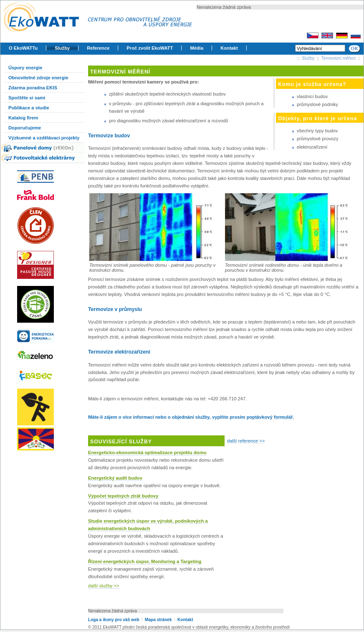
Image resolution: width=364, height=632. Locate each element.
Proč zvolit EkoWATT (150, 48)
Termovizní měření (339, 58)
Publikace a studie (29, 108)
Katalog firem (23, 118)
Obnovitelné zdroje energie (38, 78)
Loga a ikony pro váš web (114, 620)
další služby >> (104, 586)
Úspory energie (25, 68)
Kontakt (229, 48)
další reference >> (246, 441)
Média (197, 48)
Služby (62, 48)
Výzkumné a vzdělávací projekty (44, 138)
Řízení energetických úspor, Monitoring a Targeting (145, 561)
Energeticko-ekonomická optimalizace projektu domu (147, 453)
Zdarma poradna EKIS (33, 88)
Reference (98, 48)
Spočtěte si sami (27, 98)
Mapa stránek (158, 620)
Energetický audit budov (115, 478)
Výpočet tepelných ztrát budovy (123, 496)
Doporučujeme (25, 128)
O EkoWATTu (23, 48)
